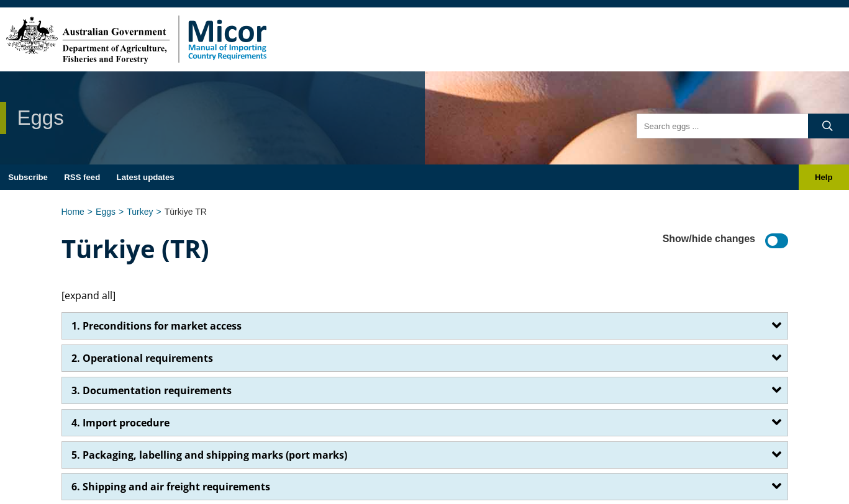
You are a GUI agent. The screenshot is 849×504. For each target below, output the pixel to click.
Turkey (140, 212)
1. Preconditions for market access (157, 326)
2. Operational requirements (142, 358)
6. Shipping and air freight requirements (171, 487)
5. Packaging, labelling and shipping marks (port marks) (209, 455)
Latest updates (146, 177)
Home (73, 212)
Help (824, 177)
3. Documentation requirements (152, 390)
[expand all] (89, 295)
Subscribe (28, 177)
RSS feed (82, 177)
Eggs (106, 212)
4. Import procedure (120, 423)
